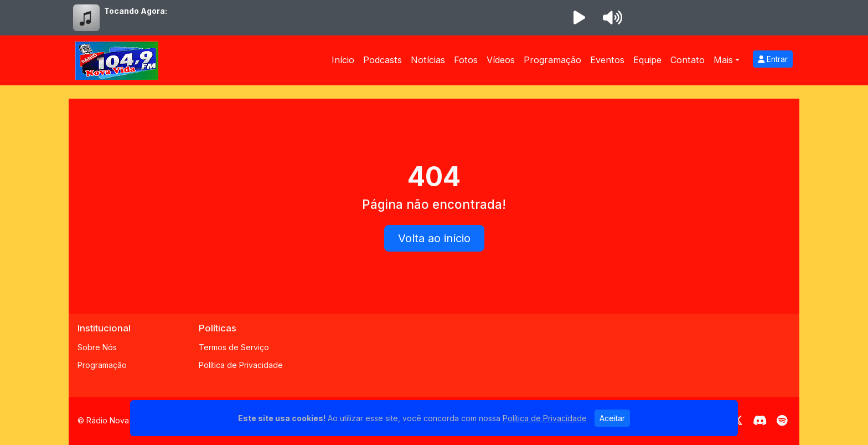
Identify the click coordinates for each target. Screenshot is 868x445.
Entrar (773, 59)
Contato (688, 60)
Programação (552, 60)
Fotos (466, 60)
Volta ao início (434, 238)
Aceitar (612, 418)
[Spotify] (782, 421)
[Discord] (760, 421)
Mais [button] (723, 60)
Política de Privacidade (241, 365)
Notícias (428, 60)
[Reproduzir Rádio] (579, 18)
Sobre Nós (97, 347)
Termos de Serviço (234, 347)
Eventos (607, 60)
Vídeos (501, 60)
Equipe (647, 60)
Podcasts (383, 60)
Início (343, 60)
